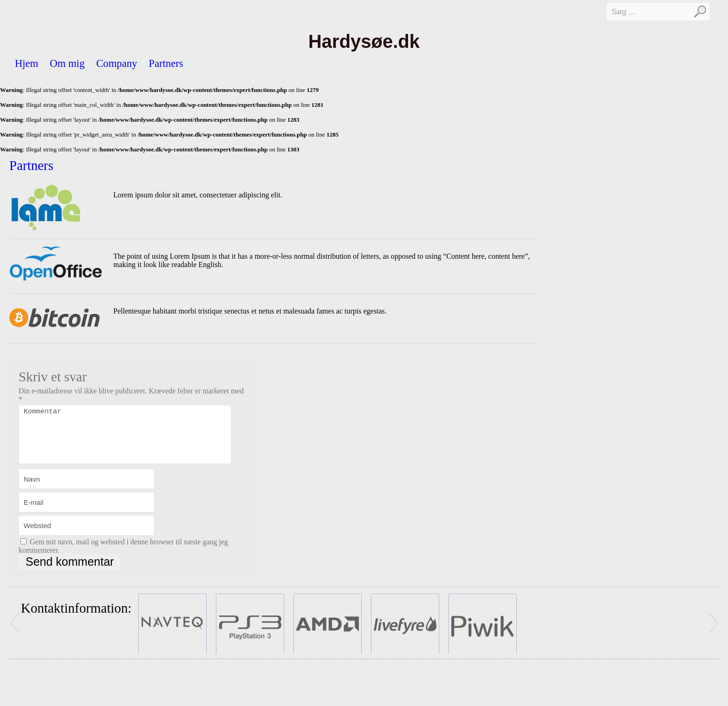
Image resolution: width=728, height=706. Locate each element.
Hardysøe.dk (364, 41)
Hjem (26, 63)
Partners (166, 63)
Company (117, 63)
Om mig (67, 63)
